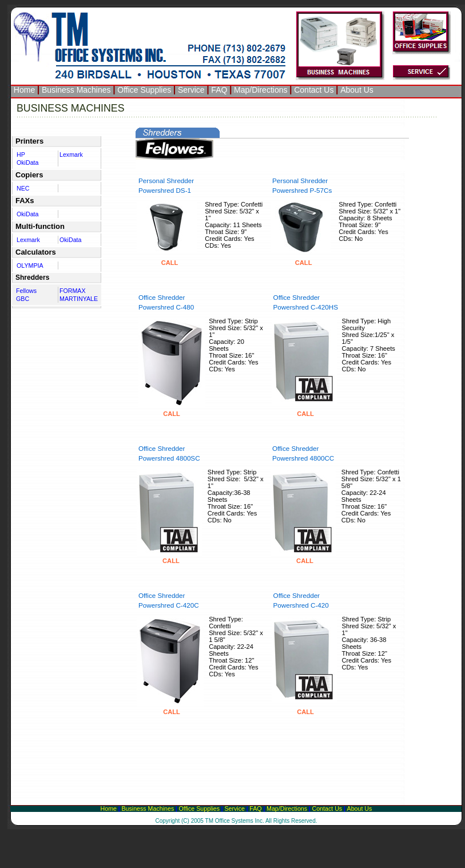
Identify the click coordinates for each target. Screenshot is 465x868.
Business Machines (76, 90)
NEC (23, 188)
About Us (357, 90)
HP (21, 154)
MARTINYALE (79, 299)
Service (191, 90)
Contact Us (314, 90)
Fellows (26, 291)
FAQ (219, 90)
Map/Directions (261, 90)
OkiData (28, 162)
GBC (23, 299)
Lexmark (71, 154)
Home (24, 90)
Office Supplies (144, 90)
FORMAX (73, 291)
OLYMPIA (30, 265)
